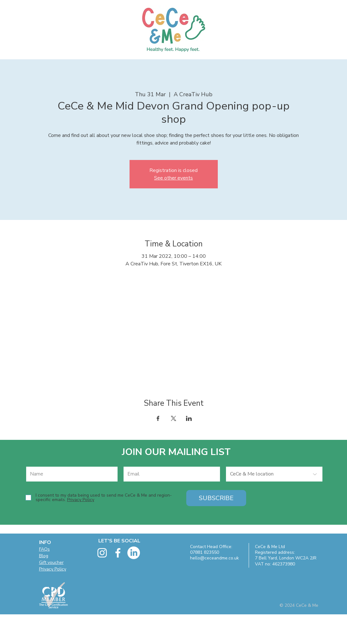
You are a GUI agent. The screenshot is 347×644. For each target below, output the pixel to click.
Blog (44, 556)
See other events (173, 178)
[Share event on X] (173, 418)
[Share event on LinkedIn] (189, 418)
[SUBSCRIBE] (216, 498)
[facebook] (118, 553)
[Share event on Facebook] (158, 418)
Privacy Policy (53, 569)
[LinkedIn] (134, 553)
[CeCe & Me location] (274, 474)
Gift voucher (51, 562)
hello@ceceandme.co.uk (214, 558)
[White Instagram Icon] (102, 553)
